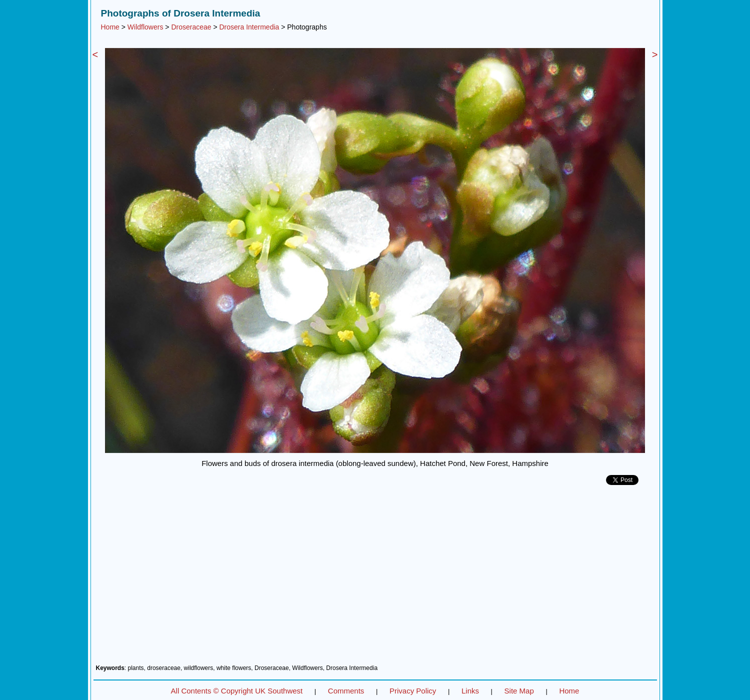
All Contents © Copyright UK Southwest (237, 691)
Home (110, 27)
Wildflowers (145, 27)
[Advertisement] (375, 578)
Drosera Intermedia (249, 27)
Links (470, 691)
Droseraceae (191, 27)
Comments (346, 691)
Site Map (519, 691)
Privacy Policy (413, 691)
